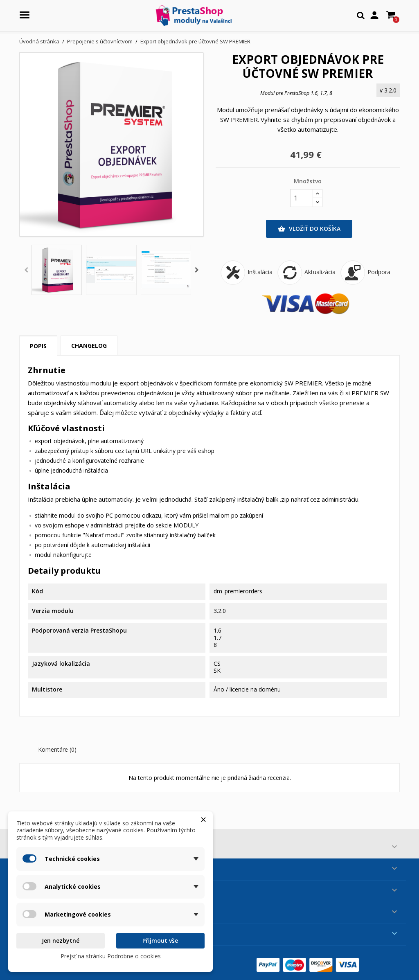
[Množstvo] (302, 198)
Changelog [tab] (89, 346)
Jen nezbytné (61, 941)
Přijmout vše (160, 941)
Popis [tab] (38, 346)
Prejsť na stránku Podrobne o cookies (111, 956)
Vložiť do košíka (309, 229)
